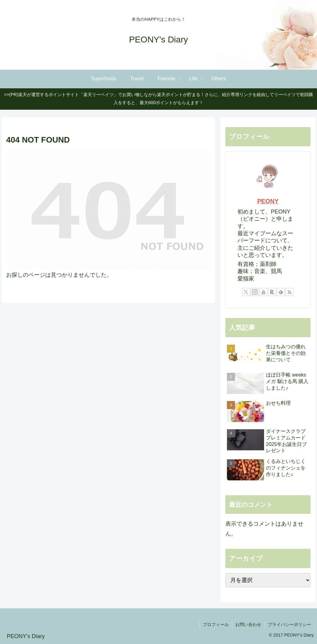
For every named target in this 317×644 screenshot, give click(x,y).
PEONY (268, 201)
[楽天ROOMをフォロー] (272, 292)
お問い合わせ (248, 624)
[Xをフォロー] (246, 292)
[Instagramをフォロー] (255, 292)
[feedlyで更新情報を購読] (281, 292)
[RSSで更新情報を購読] (289, 292)
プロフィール (216, 624)
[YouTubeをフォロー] (263, 292)
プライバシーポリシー (289, 624)
